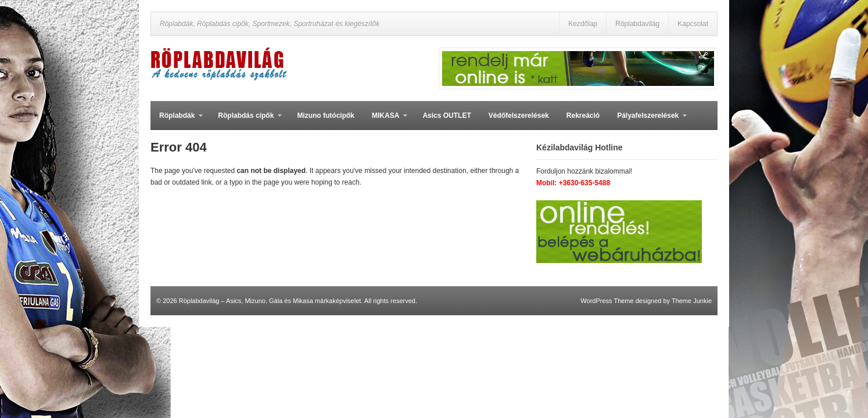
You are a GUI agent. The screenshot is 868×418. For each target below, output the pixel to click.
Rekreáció (583, 116)
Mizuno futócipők (326, 116)
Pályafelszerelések (648, 121)
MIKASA (385, 121)
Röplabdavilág (637, 24)
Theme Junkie (692, 301)
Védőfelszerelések (519, 116)
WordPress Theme (607, 301)
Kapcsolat (693, 24)
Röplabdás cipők (245, 121)
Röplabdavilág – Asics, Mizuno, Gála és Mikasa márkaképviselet (270, 301)
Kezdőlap (583, 24)
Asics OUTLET (446, 116)
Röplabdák (177, 121)
